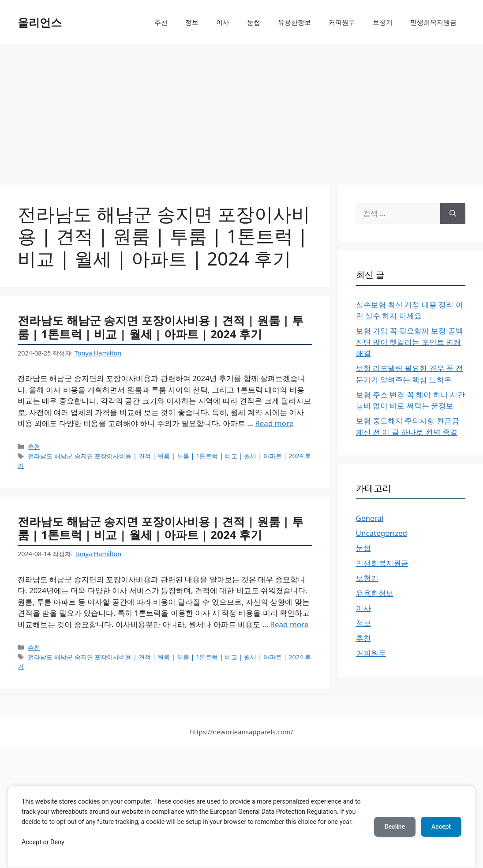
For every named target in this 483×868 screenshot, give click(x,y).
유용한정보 (294, 22)
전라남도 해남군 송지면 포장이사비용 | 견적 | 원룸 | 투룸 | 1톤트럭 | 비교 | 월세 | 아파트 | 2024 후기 (161, 327)
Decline (395, 827)
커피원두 (342, 22)
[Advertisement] (241, 110)
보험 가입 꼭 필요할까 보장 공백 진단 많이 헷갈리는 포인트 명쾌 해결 (410, 342)
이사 (223, 22)
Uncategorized (382, 533)
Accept (441, 827)
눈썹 (254, 22)
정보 (192, 22)
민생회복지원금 (433, 22)
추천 (161, 22)
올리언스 (40, 22)
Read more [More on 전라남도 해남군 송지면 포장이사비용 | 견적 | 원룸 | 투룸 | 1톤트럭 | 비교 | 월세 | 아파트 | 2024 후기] (274, 423)
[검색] (453, 213)
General (370, 518)
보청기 (383, 22)
